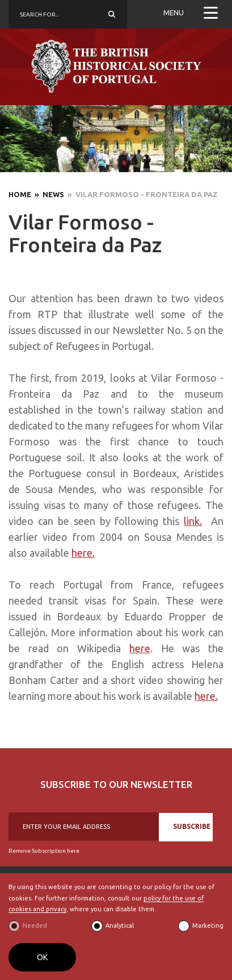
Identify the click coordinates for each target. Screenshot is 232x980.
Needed (35, 925)
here (140, 648)
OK (42, 957)
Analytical (120, 925)
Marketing (208, 925)
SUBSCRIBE (192, 826)
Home (20, 194)
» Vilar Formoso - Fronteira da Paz (141, 194)
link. (193, 521)
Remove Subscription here (44, 851)
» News (48, 194)
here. (83, 553)
